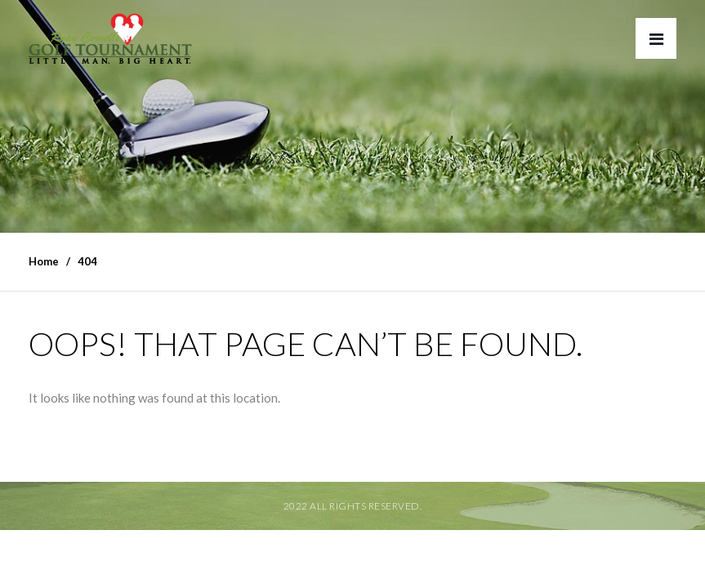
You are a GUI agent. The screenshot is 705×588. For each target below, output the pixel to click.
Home (44, 261)
